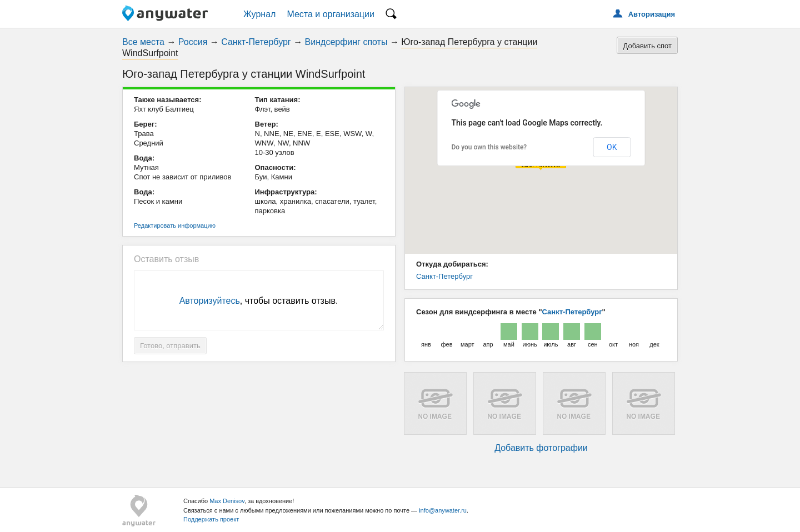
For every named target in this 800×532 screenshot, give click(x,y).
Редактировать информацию (175, 225)
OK (612, 147)
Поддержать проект (211, 519)
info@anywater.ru (443, 510)
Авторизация (652, 14)
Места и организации (331, 14)
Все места (143, 42)
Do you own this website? (489, 147)
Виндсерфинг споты (346, 42)
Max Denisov (227, 501)
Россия (193, 42)
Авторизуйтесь (210, 301)
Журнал (259, 14)
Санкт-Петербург (256, 42)
